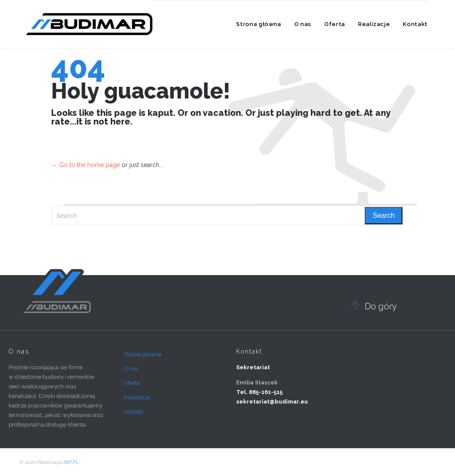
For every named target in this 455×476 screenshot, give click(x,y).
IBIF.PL (71, 462)
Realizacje (137, 397)
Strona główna (143, 354)
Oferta (132, 383)
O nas (131, 369)
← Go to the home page (86, 165)
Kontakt (134, 412)
